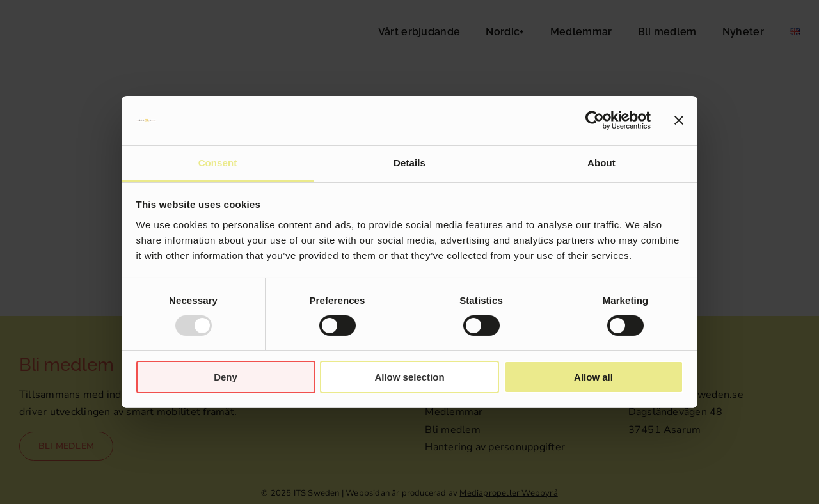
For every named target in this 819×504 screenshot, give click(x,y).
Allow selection (409, 377)
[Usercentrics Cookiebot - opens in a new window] (595, 120)
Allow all (593, 377)
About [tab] (601, 163)
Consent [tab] (218, 163)
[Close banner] (679, 120)
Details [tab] (409, 163)
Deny (226, 377)
